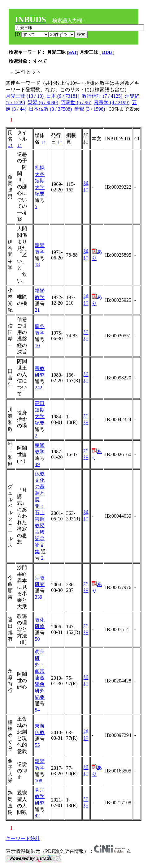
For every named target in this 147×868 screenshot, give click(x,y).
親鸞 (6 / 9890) (43, 103)
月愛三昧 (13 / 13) (25, 96)
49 (37, 464)
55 (37, 745)
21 (37, 310)
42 (37, 816)
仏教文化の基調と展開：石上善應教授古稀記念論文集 (40, 513)
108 (38, 781)
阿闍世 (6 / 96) (76, 103)
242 (38, 388)
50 (37, 639)
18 (37, 265)
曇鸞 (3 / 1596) (90, 109)
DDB (108, 52)
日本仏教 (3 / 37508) (50, 109)
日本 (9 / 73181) (63, 96)
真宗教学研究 (40, 796)
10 (37, 346)
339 (38, 597)
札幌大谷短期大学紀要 (40, 181)
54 (37, 710)
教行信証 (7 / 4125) (102, 96)
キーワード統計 (23, 838)
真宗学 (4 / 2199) (112, 103)
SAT (73, 52)
